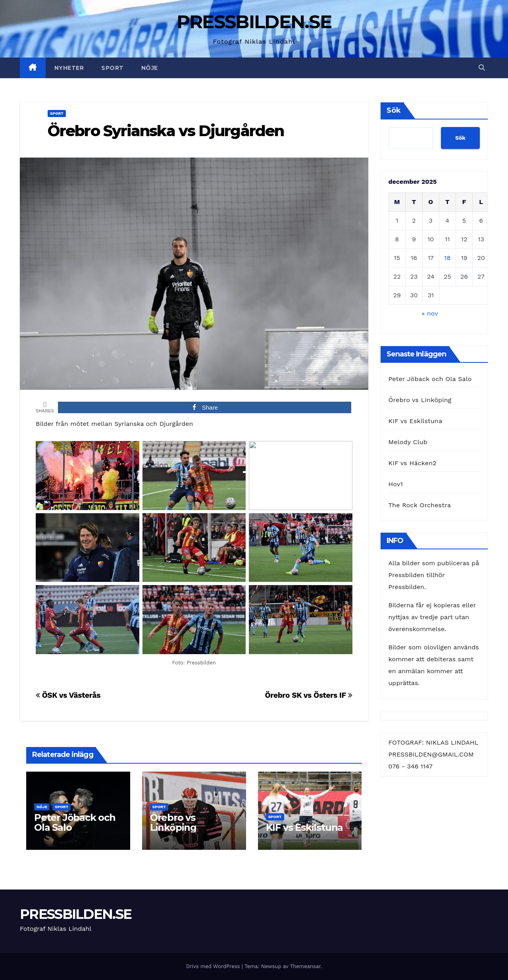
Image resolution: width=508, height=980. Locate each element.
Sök (394, 110)
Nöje (150, 68)
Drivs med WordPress (214, 966)
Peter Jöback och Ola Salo (75, 822)
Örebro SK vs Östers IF (308, 695)
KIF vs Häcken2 (413, 463)
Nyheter (69, 68)
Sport (113, 68)
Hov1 (396, 484)
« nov (430, 313)
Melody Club (408, 442)
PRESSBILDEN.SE (254, 22)
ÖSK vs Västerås (68, 695)
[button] (482, 68)
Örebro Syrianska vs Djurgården (166, 131)
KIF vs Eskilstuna (305, 827)
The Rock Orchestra (420, 505)
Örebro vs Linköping (173, 822)
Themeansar (305, 966)
